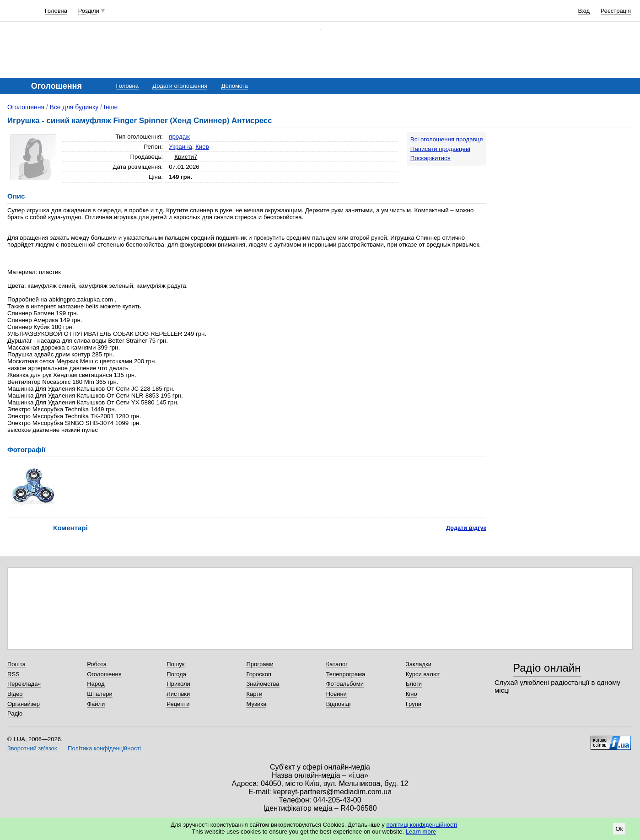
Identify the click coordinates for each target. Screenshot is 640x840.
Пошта (16, 664)
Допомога (234, 86)
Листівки (178, 694)
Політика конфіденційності (104, 748)
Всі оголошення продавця (447, 139)
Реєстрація (616, 11)
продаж (179, 137)
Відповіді (339, 704)
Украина (180, 147)
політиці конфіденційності (422, 825)
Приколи (178, 684)
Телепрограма (346, 674)
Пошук (175, 664)
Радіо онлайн (547, 668)
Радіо (15, 713)
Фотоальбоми (345, 684)
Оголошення (26, 107)
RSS (13, 674)
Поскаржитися (430, 158)
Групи (414, 704)
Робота (97, 664)
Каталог (337, 664)
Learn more (421, 832)
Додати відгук (466, 528)
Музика (256, 704)
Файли (96, 704)
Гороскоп (258, 674)
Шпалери (100, 694)
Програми (260, 664)
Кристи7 (186, 157)
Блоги (414, 684)
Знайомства (263, 684)
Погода (176, 674)
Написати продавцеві (440, 149)
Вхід (584, 11)
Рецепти (178, 704)
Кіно (411, 694)
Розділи (89, 11)
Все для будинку (74, 107)
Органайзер (24, 704)
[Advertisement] (564, 188)
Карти (254, 694)
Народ (96, 684)
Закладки (419, 664)
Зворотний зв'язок (32, 748)
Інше (111, 107)
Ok (619, 829)
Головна (56, 11)
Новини (336, 694)
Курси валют (423, 674)
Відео (15, 694)
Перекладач (24, 684)
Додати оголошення (180, 86)
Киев (202, 147)
